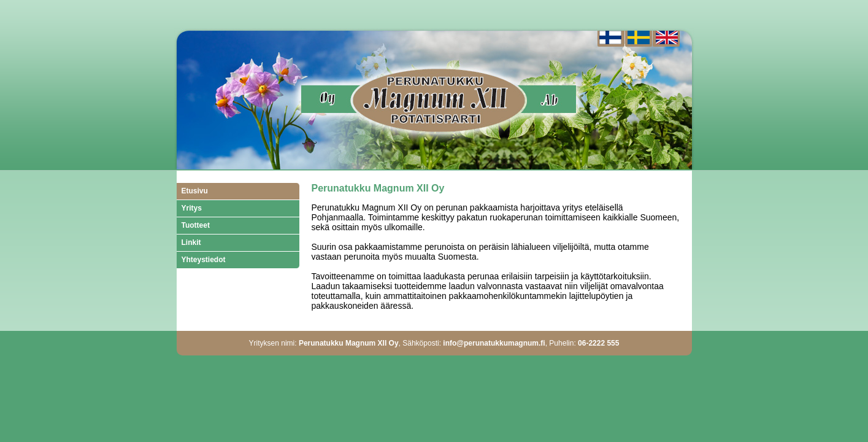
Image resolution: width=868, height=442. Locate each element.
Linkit (191, 242)
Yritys (192, 208)
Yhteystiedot (204, 260)
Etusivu (195, 191)
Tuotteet (196, 225)
